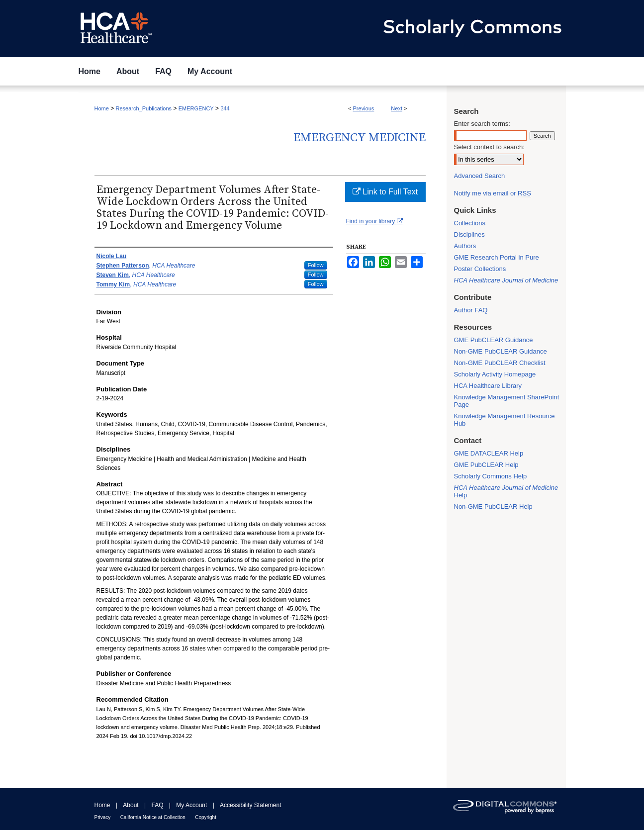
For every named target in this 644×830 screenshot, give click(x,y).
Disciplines (469, 234)
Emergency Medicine (360, 138)
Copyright (206, 817)
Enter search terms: (482, 124)
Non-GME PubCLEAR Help (493, 507)
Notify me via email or (493, 193)
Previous (364, 108)
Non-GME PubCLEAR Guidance (501, 351)
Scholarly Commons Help (491, 476)
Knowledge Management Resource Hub (505, 420)
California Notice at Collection (153, 817)
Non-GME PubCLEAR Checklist (500, 363)
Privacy (103, 817)
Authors (465, 246)
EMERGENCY (196, 108)
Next (397, 108)
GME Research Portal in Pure (497, 257)
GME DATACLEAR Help (489, 453)
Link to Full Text (385, 192)
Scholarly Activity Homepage (495, 374)
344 (225, 108)
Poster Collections (480, 269)
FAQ (157, 805)
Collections (470, 223)
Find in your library (374, 221)
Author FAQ (471, 310)
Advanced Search (480, 176)
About (131, 805)
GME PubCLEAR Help (486, 465)
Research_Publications (144, 108)
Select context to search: (489, 147)
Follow (316, 265)
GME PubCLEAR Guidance (494, 340)
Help (506, 491)
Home (102, 108)
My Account (191, 805)
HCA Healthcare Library (488, 386)
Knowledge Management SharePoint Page (507, 401)
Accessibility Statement (250, 805)
